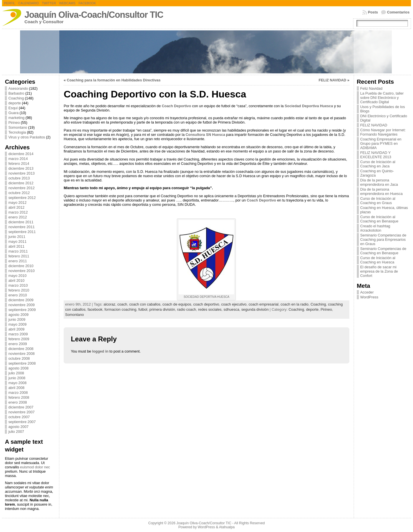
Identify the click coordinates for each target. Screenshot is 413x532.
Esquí (13, 108)
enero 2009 (18, 344)
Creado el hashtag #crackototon (375, 228)
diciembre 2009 (21, 300)
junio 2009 (17, 319)
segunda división (255, 309)
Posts (373, 12)
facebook (95, 309)
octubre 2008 (19, 358)
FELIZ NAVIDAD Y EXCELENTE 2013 (376, 155)
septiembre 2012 (22, 198)
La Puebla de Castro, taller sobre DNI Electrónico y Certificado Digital (382, 98)
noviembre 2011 (21, 227)
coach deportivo (206, 304)
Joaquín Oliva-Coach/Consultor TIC (94, 15)
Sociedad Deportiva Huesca (309, 106)
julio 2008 (16, 373)
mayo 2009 (17, 324)
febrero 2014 (19, 164)
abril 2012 (16, 207)
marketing (16, 118)
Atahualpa (227, 527)
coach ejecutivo (234, 304)
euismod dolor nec (35, 467)
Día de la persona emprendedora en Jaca (379, 182)
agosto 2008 (18, 368)
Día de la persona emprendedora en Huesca (381, 191)
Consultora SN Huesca (205, 135)
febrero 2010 (19, 290)
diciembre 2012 (21, 183)
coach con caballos (145, 304)
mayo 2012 (17, 203)
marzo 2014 (18, 159)
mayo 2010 (17, 276)
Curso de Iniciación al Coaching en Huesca (378, 260)
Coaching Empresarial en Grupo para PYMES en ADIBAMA (381, 143)
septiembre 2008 (22, 363)
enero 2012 (18, 217)
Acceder (367, 292)
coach (122, 304)
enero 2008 (18, 402)
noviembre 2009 (21, 305)
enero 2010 (18, 295)
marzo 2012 (18, 212)
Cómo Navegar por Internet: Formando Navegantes (383, 132)
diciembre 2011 (21, 222)
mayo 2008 (17, 383)
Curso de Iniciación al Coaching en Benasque (379, 219)
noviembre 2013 (21, 173)
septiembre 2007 (22, 422)
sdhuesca (231, 309)
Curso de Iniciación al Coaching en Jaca (378, 164)
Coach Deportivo (176, 106)
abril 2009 (16, 329)
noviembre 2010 (21, 271)
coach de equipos (177, 304)
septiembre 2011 (22, 232)
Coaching (16, 98)
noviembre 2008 (21, 354)
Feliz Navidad (371, 88)
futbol (143, 309)
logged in (100, 351)
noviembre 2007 (21, 412)
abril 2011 (16, 246)
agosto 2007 (18, 427)
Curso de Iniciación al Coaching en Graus (378, 201)
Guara (13, 113)
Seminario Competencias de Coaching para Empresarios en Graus (383, 239)
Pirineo (14, 123)
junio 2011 (17, 237)
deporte (14, 103)
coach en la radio (294, 304)
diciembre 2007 (21, 407)
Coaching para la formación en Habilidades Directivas (114, 80)
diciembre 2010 (21, 266)
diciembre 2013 (21, 168)
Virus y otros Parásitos (27, 137)
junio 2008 (17, 378)
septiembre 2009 (22, 310)
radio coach (187, 309)
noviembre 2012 (21, 188)
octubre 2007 (19, 417)
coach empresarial (264, 304)
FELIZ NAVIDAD (332, 80)
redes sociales (210, 309)
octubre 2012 (19, 193)
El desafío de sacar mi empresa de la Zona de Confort (379, 271)
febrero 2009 (19, 339)
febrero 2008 (19, 397)
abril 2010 (16, 280)
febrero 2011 (19, 256)
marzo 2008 (18, 393)
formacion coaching (121, 309)
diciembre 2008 (21, 349)
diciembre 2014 (21, 154)
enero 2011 (18, 261)
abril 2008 (16, 388)
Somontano (18, 127)
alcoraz (109, 304)
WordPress (369, 297)
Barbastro (16, 93)
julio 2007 (16, 432)
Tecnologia (17, 132)
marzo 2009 (18, 334)
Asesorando (18, 88)
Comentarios (398, 12)
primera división (162, 309)
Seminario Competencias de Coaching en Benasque (383, 251)
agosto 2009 (18, 315)
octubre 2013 (19, 178)
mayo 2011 (17, 241)
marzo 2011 (18, 251)
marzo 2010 (18, 285)
